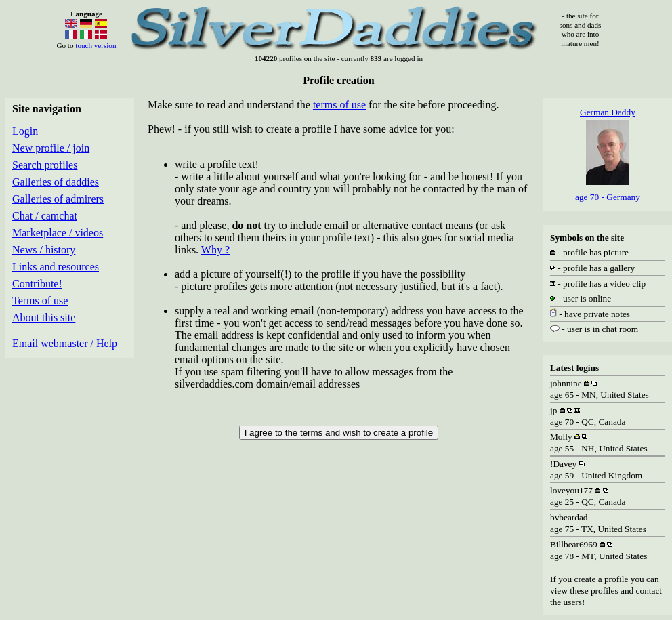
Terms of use (40, 301)
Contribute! (37, 284)
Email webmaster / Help (65, 343)
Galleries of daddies (56, 182)
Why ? (215, 250)
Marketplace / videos (58, 233)
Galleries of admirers (58, 199)
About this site (44, 317)
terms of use (339, 105)
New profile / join (51, 148)
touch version (96, 45)
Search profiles (45, 165)
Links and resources (56, 267)
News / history (44, 250)
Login (25, 131)
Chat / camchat (45, 216)
